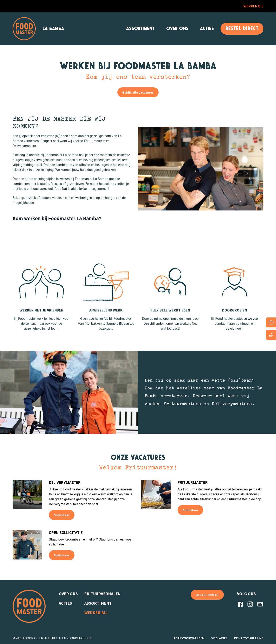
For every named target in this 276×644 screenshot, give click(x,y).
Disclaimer (219, 638)
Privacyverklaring (249, 638)
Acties (207, 29)
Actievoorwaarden (189, 638)
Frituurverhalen (103, 594)
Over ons (177, 29)
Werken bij (253, 6)
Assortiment (140, 29)
